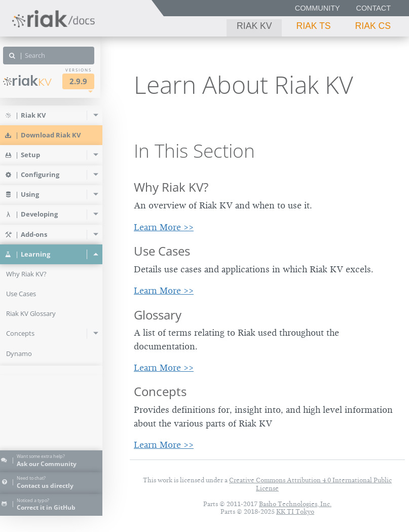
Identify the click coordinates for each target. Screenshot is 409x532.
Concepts (160, 391)
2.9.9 (89, 81)
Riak (39, 81)
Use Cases (162, 251)
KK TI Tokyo (295, 511)
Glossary (158, 315)
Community (318, 8)
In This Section (194, 151)
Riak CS (373, 26)
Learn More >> (164, 227)
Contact (374, 8)
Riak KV (254, 26)
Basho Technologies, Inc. (295, 504)
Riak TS (313, 26)
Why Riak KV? (171, 187)
